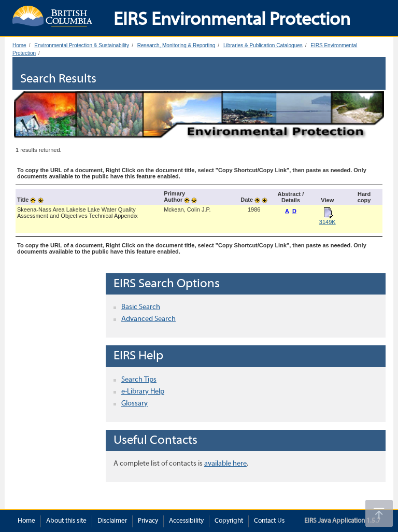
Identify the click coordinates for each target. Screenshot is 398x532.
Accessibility (186, 521)
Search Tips (139, 380)
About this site (66, 521)
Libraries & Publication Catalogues (263, 45)
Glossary (134, 404)
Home (19, 45)
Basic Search (141, 307)
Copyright (229, 521)
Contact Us (269, 521)
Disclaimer (112, 521)
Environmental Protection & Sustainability (82, 45)
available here (225, 464)
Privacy (148, 521)
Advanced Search (148, 319)
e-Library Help (143, 392)
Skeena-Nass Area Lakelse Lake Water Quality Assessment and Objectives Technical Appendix (77, 213)
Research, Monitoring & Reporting (176, 45)
